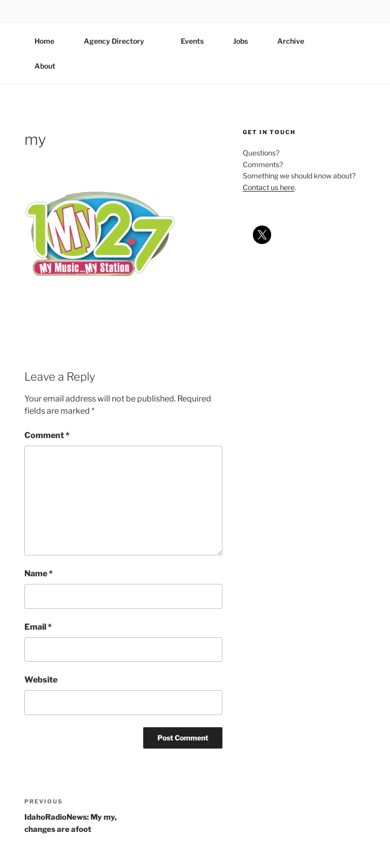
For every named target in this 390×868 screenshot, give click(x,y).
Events (192, 41)
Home (44, 41)
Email (38, 627)
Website (41, 680)
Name (39, 573)
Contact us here (269, 187)
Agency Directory (119, 41)
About (50, 66)
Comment (47, 435)
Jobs (240, 41)
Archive (291, 41)
